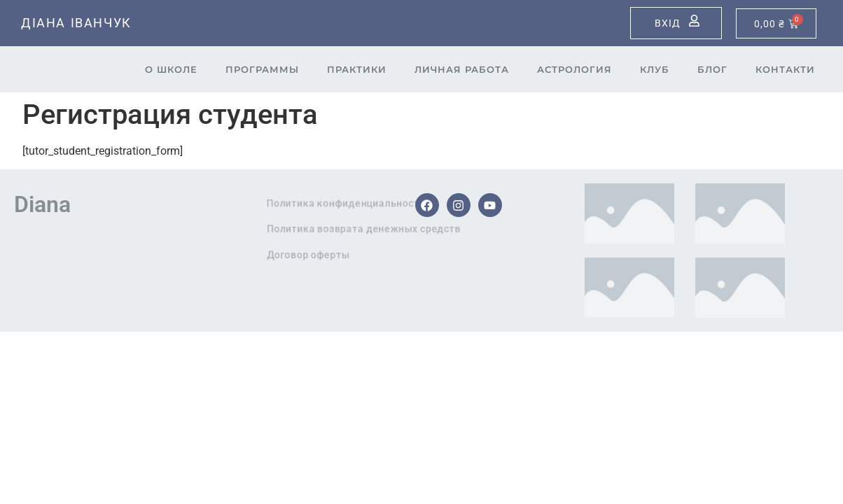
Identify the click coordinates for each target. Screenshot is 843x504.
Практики (357, 69)
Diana (42, 204)
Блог (712, 69)
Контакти (785, 69)
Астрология (574, 69)
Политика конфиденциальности (390, 203)
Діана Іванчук (76, 23)
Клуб (655, 69)
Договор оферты (344, 255)
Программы (262, 69)
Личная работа (462, 69)
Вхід (668, 23)
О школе (171, 69)
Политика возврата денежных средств (404, 229)
